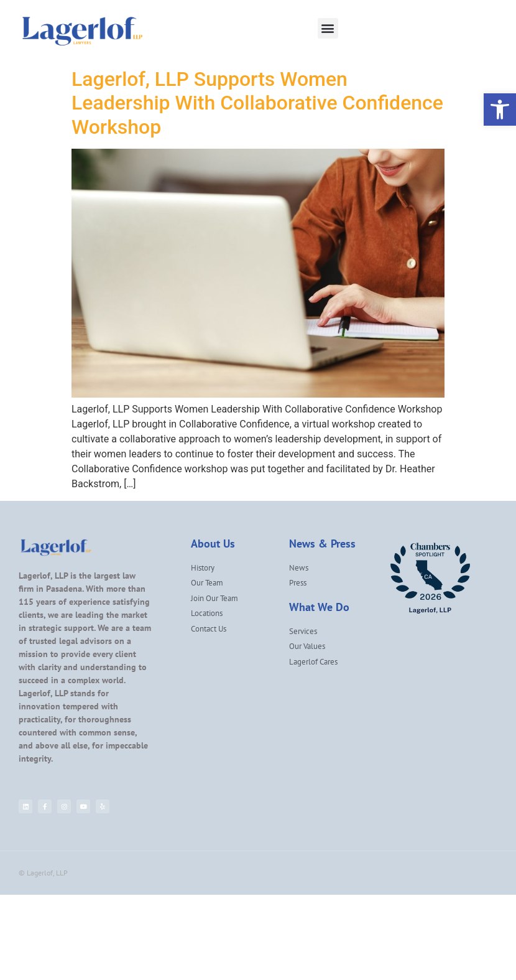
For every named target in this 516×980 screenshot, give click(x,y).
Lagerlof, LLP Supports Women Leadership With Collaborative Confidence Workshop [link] (257, 103)
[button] (328, 28)
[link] (500, 110)
